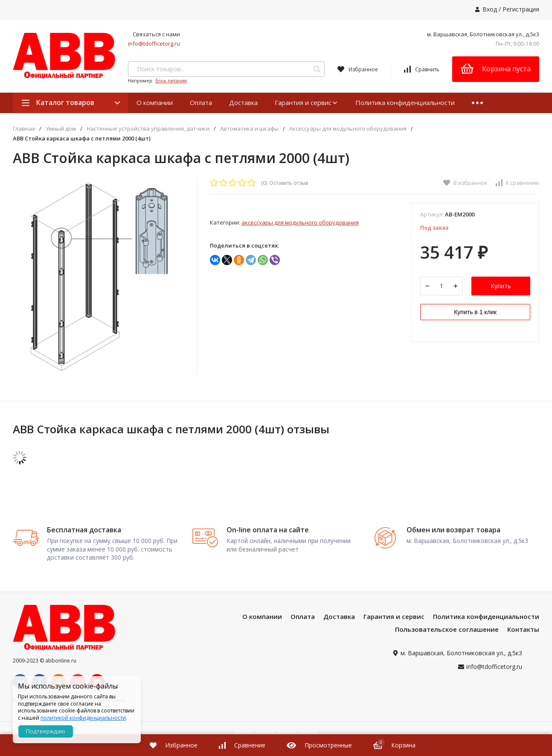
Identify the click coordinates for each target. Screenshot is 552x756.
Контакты (523, 629)
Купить (501, 286)
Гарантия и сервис (307, 102)
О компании (155, 102)
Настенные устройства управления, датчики (148, 129)
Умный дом (61, 129)
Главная (24, 129)
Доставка (243, 102)
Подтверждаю (46, 731)
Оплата (201, 102)
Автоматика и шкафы (249, 129)
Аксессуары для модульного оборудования (348, 129)
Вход (490, 9)
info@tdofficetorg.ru (154, 44)
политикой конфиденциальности (83, 718)
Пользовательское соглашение (447, 629)
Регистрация (521, 9)
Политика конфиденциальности (405, 102)
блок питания (171, 80)
